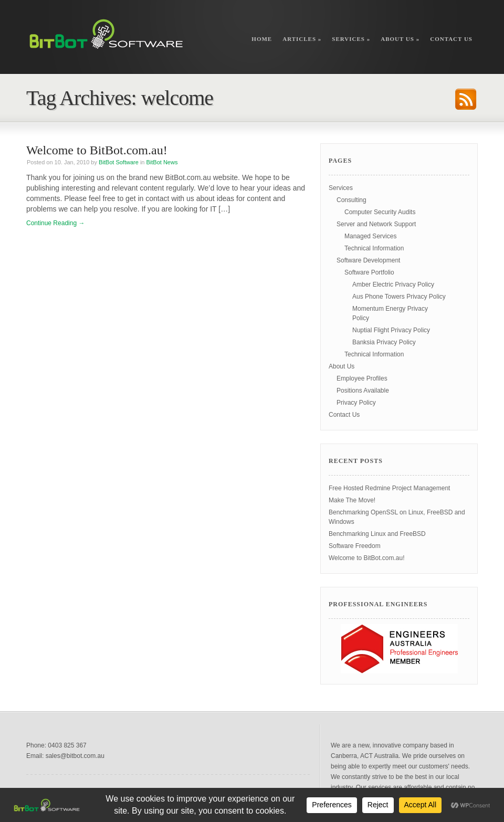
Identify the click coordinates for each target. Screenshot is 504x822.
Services (351, 39)
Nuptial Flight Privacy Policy (391, 330)
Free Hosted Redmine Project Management (389, 488)
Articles (302, 39)
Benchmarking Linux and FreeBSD (377, 534)
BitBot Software (119, 162)
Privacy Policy (356, 403)
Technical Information (374, 248)
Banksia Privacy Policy (384, 342)
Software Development (368, 260)
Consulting (351, 200)
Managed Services (370, 236)
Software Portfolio (369, 272)
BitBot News (162, 162)
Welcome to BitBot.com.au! (97, 150)
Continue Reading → (55, 223)
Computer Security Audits (380, 212)
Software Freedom (355, 546)
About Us (400, 39)
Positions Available (363, 391)
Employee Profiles (362, 378)
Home (262, 39)
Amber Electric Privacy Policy (393, 284)
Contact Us (451, 39)
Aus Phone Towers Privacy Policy (399, 297)
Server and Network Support (376, 224)
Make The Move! (352, 500)
